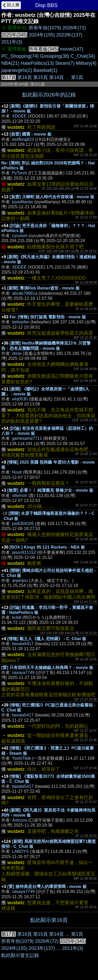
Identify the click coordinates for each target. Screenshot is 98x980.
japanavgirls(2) (17, 70)
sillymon (20, 496)
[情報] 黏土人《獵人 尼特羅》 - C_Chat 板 (47, 639)
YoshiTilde (22, 758)
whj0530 (20, 399)
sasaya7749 (23, 673)
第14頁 (56, 77)
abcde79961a (25, 293)
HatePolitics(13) (37, 63)
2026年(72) (74, 28)
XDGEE (19, 116)
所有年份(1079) (45, 28)
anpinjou (20, 580)
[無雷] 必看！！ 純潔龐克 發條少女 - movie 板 (50, 490)
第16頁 (25, 77)
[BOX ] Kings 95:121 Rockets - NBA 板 (47, 547)
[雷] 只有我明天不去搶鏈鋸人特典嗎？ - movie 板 (47, 668)
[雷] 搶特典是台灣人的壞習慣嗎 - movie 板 (47, 887)
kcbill (17, 617)
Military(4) (86, 63)
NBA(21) (10, 63)
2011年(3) (12, 42)
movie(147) (72, 49)
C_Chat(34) (83, 56)
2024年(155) (42, 35)
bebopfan (21, 322)
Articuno (20, 820)
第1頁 (77, 77)
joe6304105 (23, 524)
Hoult (17, 472)
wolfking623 (23, 139)
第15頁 (41, 77)
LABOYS (20, 851)
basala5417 (23, 644)
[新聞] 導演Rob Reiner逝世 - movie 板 (44, 288)
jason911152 (24, 552)
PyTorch (20, 173)
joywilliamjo (23, 202)
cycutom (20, 236)
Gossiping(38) (55, 56)
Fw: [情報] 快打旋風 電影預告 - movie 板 (48, 317)
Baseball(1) (45, 70)
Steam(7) (65, 63)
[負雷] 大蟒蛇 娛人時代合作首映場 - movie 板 (52, 197)
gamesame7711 (27, 438)
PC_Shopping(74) (20, 56)
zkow (17, 353)
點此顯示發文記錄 (20, 955)
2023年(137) (69, 35)
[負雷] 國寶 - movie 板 (31, 134)
